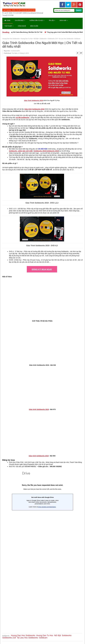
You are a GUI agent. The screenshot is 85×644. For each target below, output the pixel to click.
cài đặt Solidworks (23, 118)
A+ (81, 53)
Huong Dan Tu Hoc (27, 39)
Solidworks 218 (53, 39)
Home (7, 20)
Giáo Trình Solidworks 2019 (34, 101)
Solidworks (43, 39)
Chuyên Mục (20, 20)
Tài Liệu (52, 20)
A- (78, 53)
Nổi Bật (36, 39)
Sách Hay (64, 20)
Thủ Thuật (9, 26)
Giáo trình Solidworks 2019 (39, 409)
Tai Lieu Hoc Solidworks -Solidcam (69, 39)
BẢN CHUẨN (34, 26)
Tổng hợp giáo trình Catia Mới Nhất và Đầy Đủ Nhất (67, 32)
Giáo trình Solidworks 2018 (34, 109)
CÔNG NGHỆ (22, 26)
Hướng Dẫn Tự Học (37, 20)
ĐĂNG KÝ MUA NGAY (42, 269)
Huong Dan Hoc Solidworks (11, 39)
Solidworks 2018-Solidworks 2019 (46, 151)
